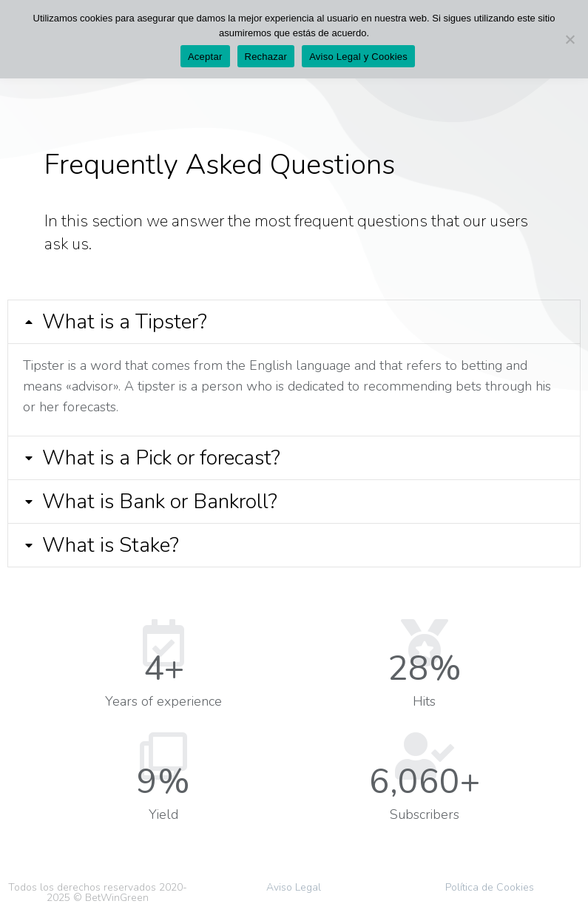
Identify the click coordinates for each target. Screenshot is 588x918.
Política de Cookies (490, 887)
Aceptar (205, 57)
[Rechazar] (570, 39)
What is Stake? (111, 545)
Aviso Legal (294, 887)
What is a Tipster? (125, 322)
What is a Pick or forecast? (161, 458)
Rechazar (266, 57)
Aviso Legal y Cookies (358, 57)
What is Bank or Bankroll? (160, 502)
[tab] (294, 322)
